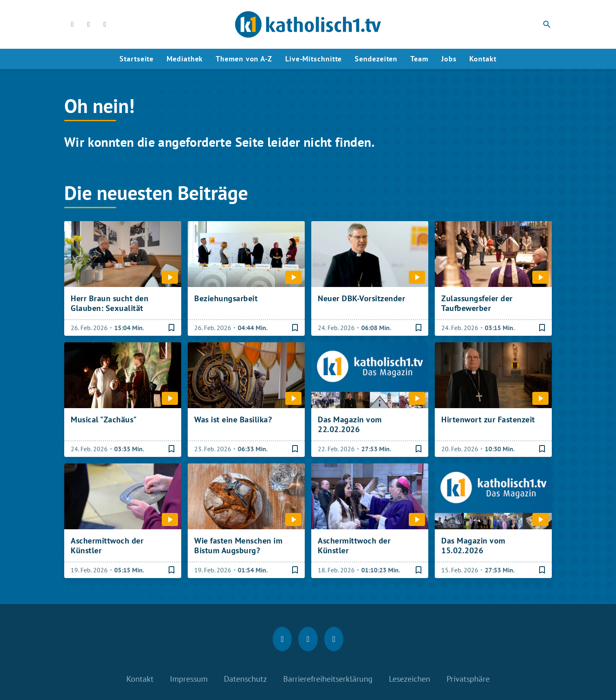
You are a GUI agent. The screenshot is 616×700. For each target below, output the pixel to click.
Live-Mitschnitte (313, 59)
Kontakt (483, 59)
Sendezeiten (376, 59)
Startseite (137, 59)
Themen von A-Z (244, 59)
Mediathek (185, 59)
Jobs (449, 59)
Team (419, 59)
